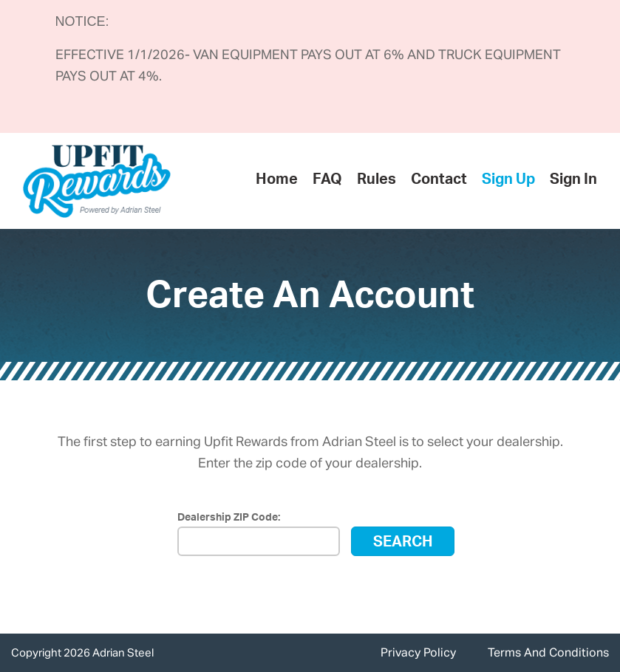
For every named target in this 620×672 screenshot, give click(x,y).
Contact (439, 181)
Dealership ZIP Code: (229, 518)
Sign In (573, 181)
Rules (377, 181)
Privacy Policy (418, 654)
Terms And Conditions (548, 654)
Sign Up (508, 181)
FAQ (327, 181)
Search (403, 544)
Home (277, 181)
